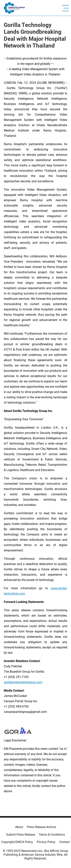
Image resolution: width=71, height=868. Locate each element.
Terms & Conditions (52, 835)
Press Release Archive (41, 827)
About (19, 827)
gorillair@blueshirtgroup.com (23, 682)
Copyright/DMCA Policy (17, 842)
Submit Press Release (21, 835)
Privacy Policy (46, 842)
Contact (64, 842)
